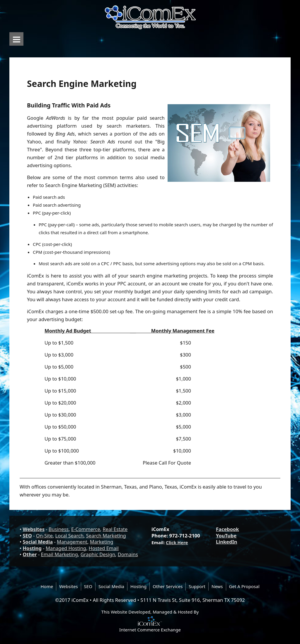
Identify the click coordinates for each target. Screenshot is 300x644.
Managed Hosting (66, 548)
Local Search (70, 536)
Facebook (227, 529)
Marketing (102, 542)
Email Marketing (59, 554)
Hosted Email (104, 548)
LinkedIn (227, 542)
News (217, 586)
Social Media (38, 542)
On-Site (44, 536)
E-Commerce (86, 529)
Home (47, 586)
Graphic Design (98, 554)
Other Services (168, 586)
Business (59, 529)
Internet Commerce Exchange (150, 630)
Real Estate (115, 529)
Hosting (32, 548)
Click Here (177, 542)
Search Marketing (106, 536)
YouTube (226, 536)
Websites (34, 529)
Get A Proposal (244, 586)
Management (72, 542)
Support (197, 586)
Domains (128, 554)
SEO (27, 536)
